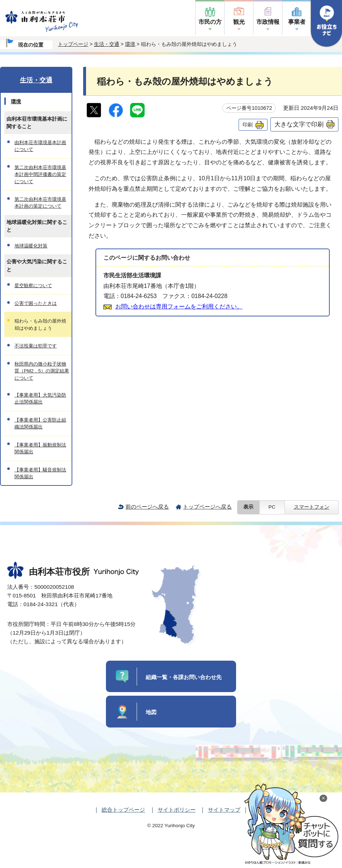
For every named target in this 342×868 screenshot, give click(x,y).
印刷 (248, 125)
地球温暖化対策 (31, 246)
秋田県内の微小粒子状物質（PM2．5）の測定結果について (42, 371)
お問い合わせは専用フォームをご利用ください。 (179, 306)
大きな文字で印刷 (299, 124)
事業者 (297, 22)
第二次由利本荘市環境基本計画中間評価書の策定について (40, 174)
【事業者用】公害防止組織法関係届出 (40, 423)
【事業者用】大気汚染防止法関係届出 (40, 398)
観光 (239, 22)
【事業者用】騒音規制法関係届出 (40, 473)
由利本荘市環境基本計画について (40, 146)
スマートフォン (312, 507)
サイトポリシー (177, 810)
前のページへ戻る (147, 507)
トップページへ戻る (207, 507)
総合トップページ (123, 810)
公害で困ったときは (36, 303)
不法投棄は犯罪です (36, 346)
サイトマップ (224, 810)
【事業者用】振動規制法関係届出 (40, 448)
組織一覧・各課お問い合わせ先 (184, 677)
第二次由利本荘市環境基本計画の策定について (40, 203)
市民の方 (210, 22)
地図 (151, 712)
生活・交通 (107, 44)
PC (272, 507)
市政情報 (268, 22)
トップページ (73, 44)
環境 (130, 44)
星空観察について (33, 286)
